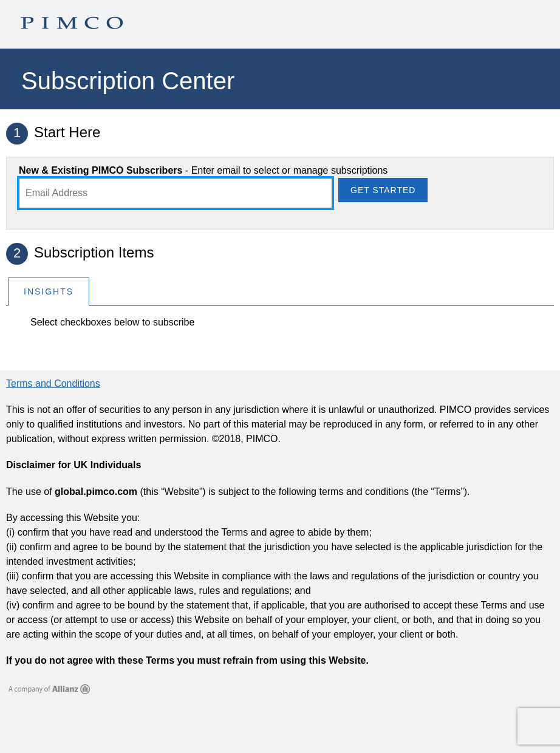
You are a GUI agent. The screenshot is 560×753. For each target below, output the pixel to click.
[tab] (49, 291)
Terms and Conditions (53, 383)
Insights (49, 291)
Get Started (383, 190)
